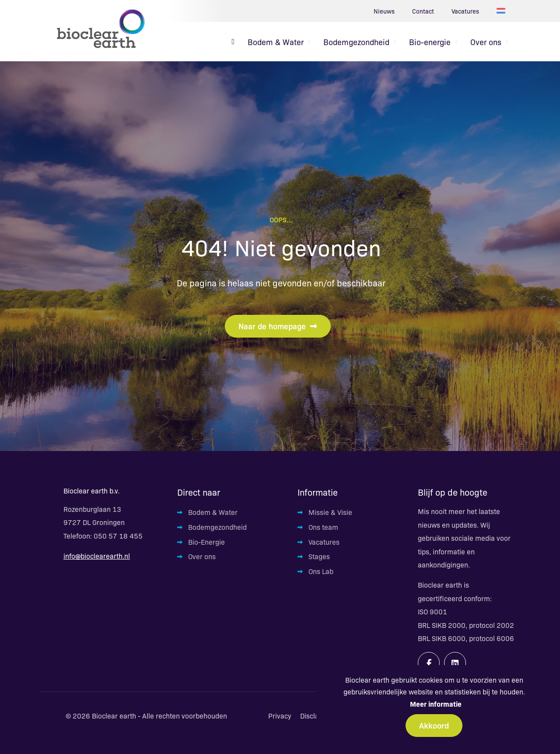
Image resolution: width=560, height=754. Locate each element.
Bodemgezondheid (217, 527)
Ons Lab (321, 571)
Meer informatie (436, 704)
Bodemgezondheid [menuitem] (356, 42)
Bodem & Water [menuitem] (276, 42)
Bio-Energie (206, 542)
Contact (423, 11)
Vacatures (465, 11)
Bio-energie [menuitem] (430, 42)
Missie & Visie (330, 512)
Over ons (202, 556)
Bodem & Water (213, 512)
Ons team (323, 527)
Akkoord (434, 725)
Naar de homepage (278, 326)
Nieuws (384, 11)
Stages (319, 556)
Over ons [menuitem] (486, 42)
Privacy (280, 716)
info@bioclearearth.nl (97, 556)
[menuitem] (233, 42)
